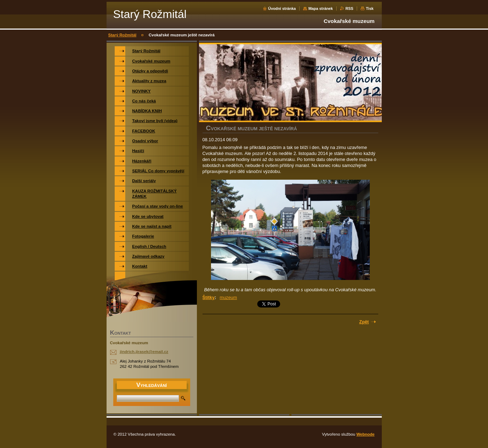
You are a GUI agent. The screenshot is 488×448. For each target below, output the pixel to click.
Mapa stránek (321, 8)
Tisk (370, 8)
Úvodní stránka (282, 8)
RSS (349, 8)
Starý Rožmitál (122, 35)
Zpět (364, 322)
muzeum (228, 297)
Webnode (366, 434)
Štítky (209, 297)
